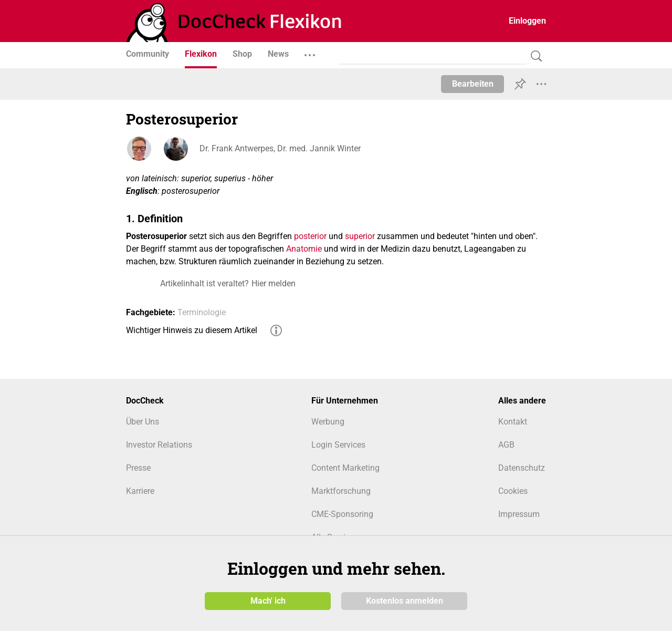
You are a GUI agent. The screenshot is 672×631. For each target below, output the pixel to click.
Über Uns (143, 422)
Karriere (140, 491)
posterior (310, 236)
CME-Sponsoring (342, 514)
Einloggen (527, 21)
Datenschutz (522, 468)
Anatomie (304, 249)
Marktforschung (341, 491)
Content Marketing (345, 468)
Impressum (519, 514)
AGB (506, 445)
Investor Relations (159, 445)
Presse (138, 468)
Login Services (338, 445)
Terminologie (202, 312)
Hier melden (274, 283)
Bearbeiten (473, 84)
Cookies (513, 491)
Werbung (328, 422)
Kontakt (513, 422)
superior (360, 236)
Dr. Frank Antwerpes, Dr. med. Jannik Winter (280, 148)
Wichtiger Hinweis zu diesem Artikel (192, 330)
